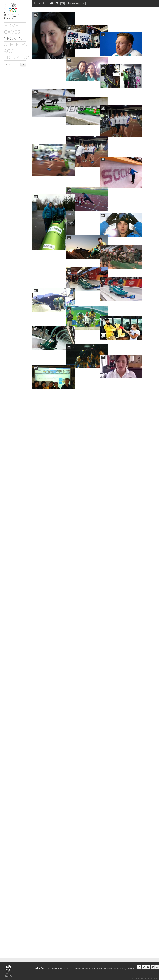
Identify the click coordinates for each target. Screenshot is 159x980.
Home (11, 26)
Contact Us (63, 969)
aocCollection (52, 3)
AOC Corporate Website (80, 969)
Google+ (144, 967)
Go (23, 65)
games (12, 32)
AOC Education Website (102, 969)
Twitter (153, 967)
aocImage (62, 3)
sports (13, 38)
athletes (15, 45)
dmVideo (57, 3)
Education (17, 57)
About (54, 969)
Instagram (148, 967)
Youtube (157, 967)
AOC (9, 51)
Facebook (139, 967)
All (89, 3)
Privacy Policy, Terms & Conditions (129, 969)
